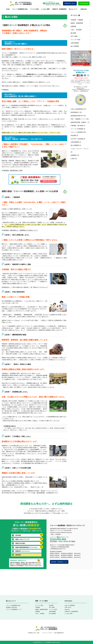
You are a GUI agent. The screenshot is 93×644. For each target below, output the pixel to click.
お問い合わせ (68, 607)
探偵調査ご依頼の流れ (12, 607)
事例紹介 (22, 86)
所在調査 (73, 135)
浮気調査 (38, 607)
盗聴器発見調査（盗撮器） (79, 122)
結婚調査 (73, 155)
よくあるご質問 (45, 9)
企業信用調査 (75, 142)
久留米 (73, 159)
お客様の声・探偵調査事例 (59, 9)
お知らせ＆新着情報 (70, 605)
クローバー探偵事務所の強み (20, 9)
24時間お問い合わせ (70, 3)
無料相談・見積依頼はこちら (59, 562)
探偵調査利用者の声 (77, 116)
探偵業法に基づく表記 (34, 633)
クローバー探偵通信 (77, 132)
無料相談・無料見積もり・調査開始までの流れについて (20, 230)
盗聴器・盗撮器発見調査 (41, 609)
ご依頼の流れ (83, 9)
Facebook (67, 609)
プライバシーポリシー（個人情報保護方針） (54, 633)
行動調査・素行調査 (77, 126)
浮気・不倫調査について (78, 119)
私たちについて (73, 9)
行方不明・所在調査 (77, 139)
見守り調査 (52, 607)
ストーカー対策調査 (77, 129)
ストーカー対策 (53, 609)
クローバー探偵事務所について (14, 609)
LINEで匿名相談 (84, 3)
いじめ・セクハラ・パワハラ (80, 149)
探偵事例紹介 (75, 112)
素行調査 (51, 605)
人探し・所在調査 (40, 614)
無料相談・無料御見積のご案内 (13, 170)
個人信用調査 (75, 145)
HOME (8, 9)
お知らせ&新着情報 (77, 109)
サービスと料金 (34, 9)
